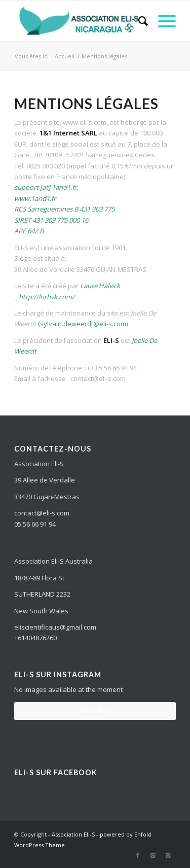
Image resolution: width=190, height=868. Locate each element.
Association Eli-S (73, 834)
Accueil (65, 56)
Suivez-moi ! (95, 710)
